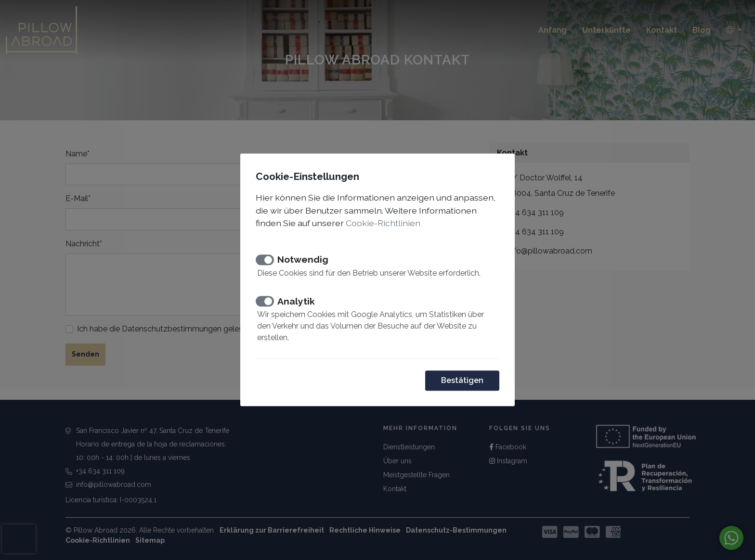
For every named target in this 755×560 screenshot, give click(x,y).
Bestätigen (462, 381)
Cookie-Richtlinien (383, 223)
